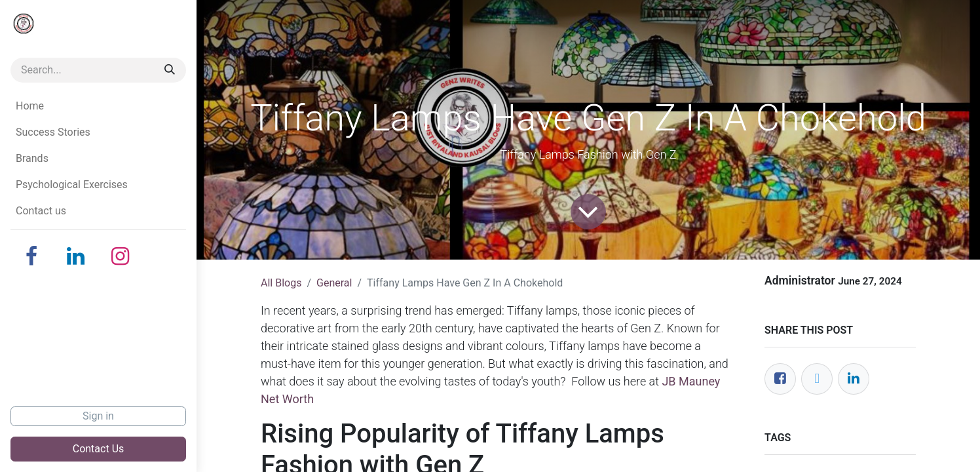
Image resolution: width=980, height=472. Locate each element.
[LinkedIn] (76, 256)
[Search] (170, 70)
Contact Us (99, 449)
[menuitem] (98, 106)
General (334, 283)
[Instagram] (121, 256)
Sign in (98, 416)
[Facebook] (31, 256)
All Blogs (281, 283)
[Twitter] (817, 379)
